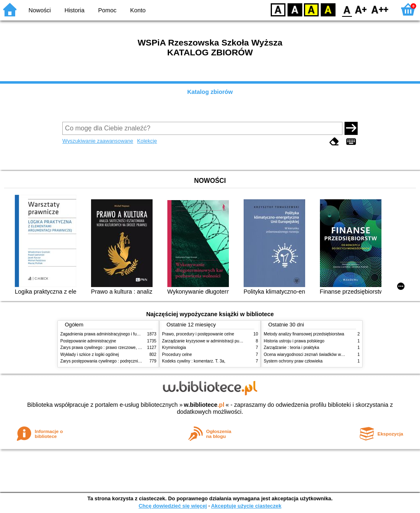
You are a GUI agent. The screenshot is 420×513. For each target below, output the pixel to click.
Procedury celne (177, 355)
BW (295, 9)
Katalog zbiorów (210, 92)
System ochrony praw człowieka (293, 361)
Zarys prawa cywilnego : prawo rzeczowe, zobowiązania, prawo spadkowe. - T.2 (134, 348)
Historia (74, 10)
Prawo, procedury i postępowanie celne (198, 334)
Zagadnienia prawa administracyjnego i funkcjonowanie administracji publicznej (133, 334)
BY (328, 9)
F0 (347, 9)
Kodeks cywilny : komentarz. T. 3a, (194, 361)
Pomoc (107, 10)
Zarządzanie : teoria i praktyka (291, 348)
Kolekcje (147, 141)
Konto (138, 10)
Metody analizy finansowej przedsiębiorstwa (304, 334)
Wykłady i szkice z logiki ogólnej (90, 355)
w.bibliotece (204, 405)
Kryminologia (174, 348)
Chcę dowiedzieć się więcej (173, 506)
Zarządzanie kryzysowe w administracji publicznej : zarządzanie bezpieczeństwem (237, 341)
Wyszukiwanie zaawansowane (98, 141)
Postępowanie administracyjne (88, 341)
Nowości (40, 10)
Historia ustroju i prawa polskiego (294, 341)
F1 (361, 9)
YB (311, 9)
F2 (380, 9)
